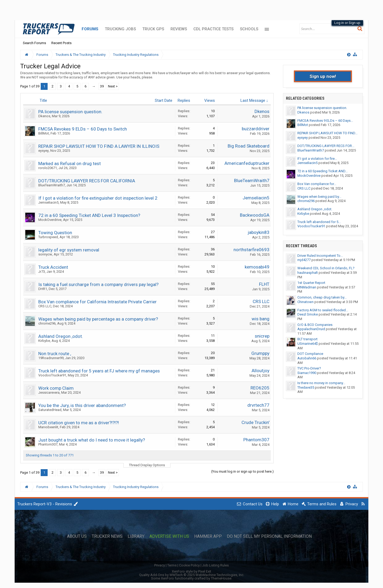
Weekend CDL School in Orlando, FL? (326, 268)
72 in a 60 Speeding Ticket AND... (322, 171)
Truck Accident (53, 267)
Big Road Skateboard (249, 146)
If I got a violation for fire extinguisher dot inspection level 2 (98, 198)
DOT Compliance (310, 354)
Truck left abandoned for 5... (319, 222)
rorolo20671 (48, 168)
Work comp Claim (56, 388)
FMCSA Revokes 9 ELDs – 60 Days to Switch (83, 129)
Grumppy (260, 353)
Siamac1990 (307, 373)
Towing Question (55, 233)
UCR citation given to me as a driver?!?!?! (79, 423)
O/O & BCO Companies (315, 325)
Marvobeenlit (48, 427)
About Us (77, 536)
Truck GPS (153, 29)
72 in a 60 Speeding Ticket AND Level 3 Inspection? (89, 215)
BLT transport (307, 339)
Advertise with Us (169, 536)
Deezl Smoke (308, 314)
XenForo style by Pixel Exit (191, 571)
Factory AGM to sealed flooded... (323, 310)
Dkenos (44, 116)
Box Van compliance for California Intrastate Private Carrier (97, 302)
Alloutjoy (261, 371)
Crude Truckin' (255, 422)
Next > (113, 86)
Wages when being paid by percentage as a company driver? (98, 319)
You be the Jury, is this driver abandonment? (82, 405)
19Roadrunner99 (51, 358)
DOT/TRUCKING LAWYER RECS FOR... (326, 146)
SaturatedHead (50, 410)
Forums (90, 29)
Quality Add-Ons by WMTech (192, 575)
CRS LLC (45, 306)
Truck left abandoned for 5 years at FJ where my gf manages (99, 371)
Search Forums (34, 43)
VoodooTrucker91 (52, 375)
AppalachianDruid (311, 329)
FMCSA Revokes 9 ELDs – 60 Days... (325, 121)
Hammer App (208, 536)
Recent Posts (61, 43)
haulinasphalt (308, 273)
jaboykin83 (259, 232)
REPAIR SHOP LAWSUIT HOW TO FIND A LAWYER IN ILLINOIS (99, 146)
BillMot (44, 133)
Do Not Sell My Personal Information (269, 536)
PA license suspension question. (70, 112)
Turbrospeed (48, 237)
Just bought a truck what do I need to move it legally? (92, 440)
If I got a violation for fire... (317, 159)
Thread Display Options (147, 465)
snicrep (262, 336)
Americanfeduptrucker (247, 163)
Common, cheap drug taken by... (322, 297)
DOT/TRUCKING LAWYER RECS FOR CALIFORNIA (87, 181)
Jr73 (42, 272)
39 (102, 86)
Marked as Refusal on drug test (70, 163)
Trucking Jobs (120, 29)
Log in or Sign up (347, 23)
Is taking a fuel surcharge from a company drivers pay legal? (98, 284)
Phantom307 (48, 444)
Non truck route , (55, 354)
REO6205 (260, 388)
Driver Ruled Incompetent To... (320, 256)
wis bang (261, 319)
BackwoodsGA (255, 215)
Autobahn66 (307, 358)
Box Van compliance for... (317, 184)
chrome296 (47, 323)
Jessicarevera (49, 392)
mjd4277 (304, 260)
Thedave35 (306, 387)
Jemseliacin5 (48, 202)
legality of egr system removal (69, 250)
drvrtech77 (258, 405)
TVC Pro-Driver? (309, 368)
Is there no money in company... (321, 383)
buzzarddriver (256, 129)
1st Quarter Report (311, 283)
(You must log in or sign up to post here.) (242, 471)
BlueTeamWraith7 (52, 185)
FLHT (264, 284)
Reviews (179, 29)
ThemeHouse (221, 578)
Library (136, 536)
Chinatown (305, 302)
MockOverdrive (50, 220)
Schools (249, 29)
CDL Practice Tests (213, 29)
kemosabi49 (257, 267)
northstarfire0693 (251, 250)
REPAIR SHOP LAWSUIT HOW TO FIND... (327, 133)
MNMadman (307, 287)
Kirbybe (44, 341)
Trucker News (107, 536)
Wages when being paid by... (319, 197)
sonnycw (45, 254)
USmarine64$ (308, 344)
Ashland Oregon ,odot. (61, 336)
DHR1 (43, 289)
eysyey (43, 151)
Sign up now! (323, 76)
